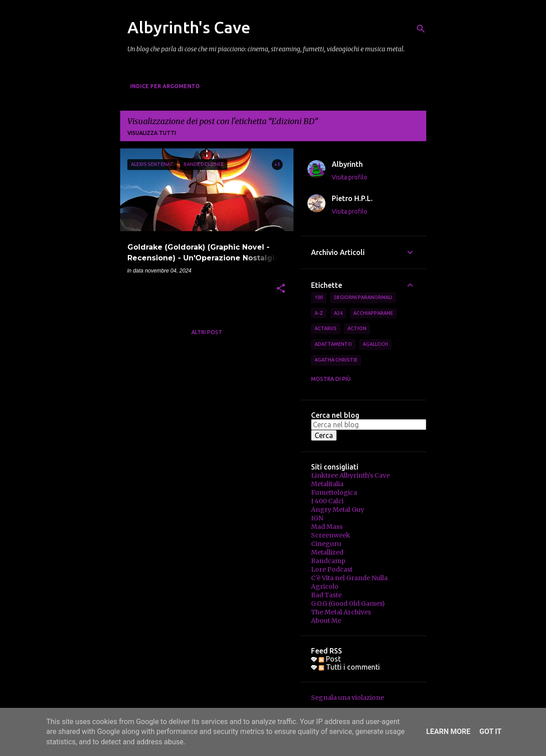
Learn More (448, 731)
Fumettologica (334, 492)
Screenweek (331, 535)
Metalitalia (327, 484)
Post (330, 659)
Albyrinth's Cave (189, 27)
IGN (317, 518)
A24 (338, 313)
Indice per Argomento (165, 86)
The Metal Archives (341, 612)
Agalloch (375, 344)
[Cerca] (421, 29)
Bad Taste (326, 595)
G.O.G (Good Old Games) (348, 604)
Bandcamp (328, 561)
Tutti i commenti (349, 667)
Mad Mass (327, 527)
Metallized (327, 552)
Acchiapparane (373, 313)
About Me (326, 621)
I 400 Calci (327, 501)
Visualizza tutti (152, 133)
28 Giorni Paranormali (363, 297)
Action (357, 328)
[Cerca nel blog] (369, 425)
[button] (281, 289)
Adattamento (333, 344)
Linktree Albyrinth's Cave (350, 475)
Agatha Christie (336, 360)
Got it (490, 731)
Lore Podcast (332, 569)
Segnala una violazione (347, 698)
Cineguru (326, 544)
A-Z (319, 313)
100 (319, 297)
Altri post (207, 332)
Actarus (326, 328)
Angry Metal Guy (338, 510)
